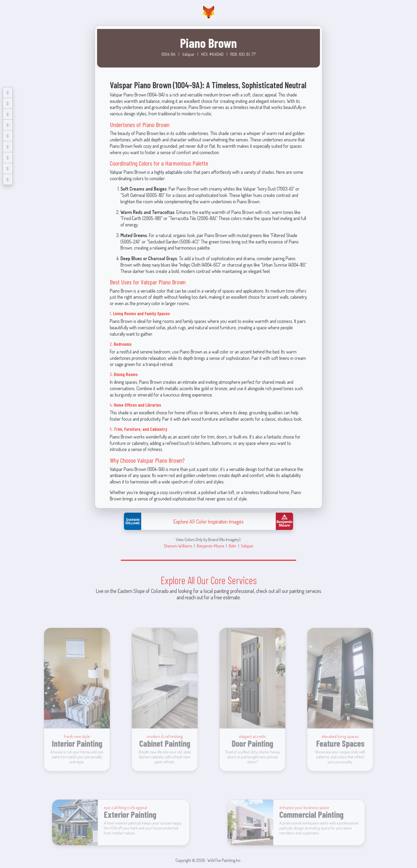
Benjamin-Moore (210, 546)
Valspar (247, 546)
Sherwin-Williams (178, 546)
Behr (233, 546)
